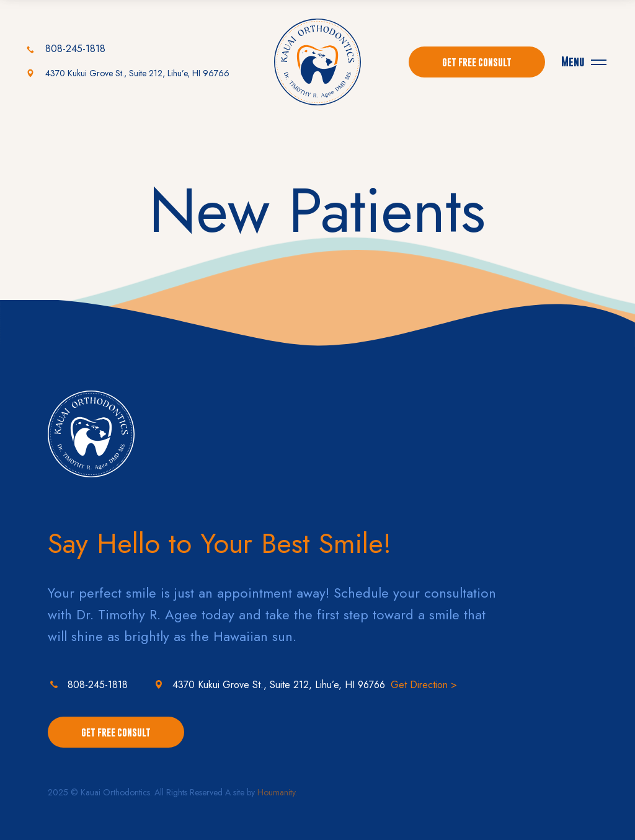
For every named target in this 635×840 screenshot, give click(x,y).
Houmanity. (277, 792)
